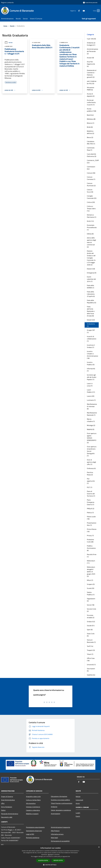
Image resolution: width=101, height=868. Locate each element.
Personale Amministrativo (10, 814)
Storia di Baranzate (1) (91, 641)
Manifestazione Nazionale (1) (92, 414)
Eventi (78, 816)
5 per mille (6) (91, 39)
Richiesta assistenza (33, 838)
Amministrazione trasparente (61, 827)
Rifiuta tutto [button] (58, 860)
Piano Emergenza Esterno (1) (91, 502)
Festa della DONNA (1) (90, 287)
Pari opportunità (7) (91, 481)
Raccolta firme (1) (92, 556)
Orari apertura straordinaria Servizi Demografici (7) (92, 451)
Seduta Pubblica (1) (91, 593)
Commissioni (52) (91, 168)
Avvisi (78, 803)
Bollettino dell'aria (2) (90, 132)
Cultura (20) (91, 202)
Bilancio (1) (91, 123)
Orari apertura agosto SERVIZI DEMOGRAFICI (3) (92, 438)
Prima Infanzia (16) (92, 530)
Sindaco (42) (91, 622)
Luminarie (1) (91, 400)
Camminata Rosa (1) (91, 149)
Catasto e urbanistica (33, 810)
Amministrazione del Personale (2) (92, 51)
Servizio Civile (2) (91, 610)
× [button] (99, 847)
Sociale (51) (91, 626)
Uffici (3, 803)
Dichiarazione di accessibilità (60, 841)
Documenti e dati (7, 817)
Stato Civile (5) (91, 635)
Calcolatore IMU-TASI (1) (91, 143)
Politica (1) (90, 513)
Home (5, 26)
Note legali (54, 838)
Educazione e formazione (59, 796)
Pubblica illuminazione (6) (91, 548)
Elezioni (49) (91, 269)
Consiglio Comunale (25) (92, 197)
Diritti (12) (90, 221)
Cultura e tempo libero (33, 800)
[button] (51, 865)
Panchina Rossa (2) (90, 474)
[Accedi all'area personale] (90, 3)
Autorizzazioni (56, 814)
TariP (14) (90, 646)
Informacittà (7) (91, 370)
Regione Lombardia (7, 2)
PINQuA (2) (91, 509)
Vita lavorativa (31, 803)
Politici (3, 810)
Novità (12, 26)
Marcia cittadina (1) (91, 420)
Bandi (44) (90, 115)
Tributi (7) (90, 654)
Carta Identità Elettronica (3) (92, 155)
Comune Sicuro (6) (90, 191)
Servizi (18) (91, 605)
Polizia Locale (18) (91, 518)
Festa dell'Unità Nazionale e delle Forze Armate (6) (91, 311)
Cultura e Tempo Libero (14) (91, 209)
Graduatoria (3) (91, 325)
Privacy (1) (90, 535)
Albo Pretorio (55, 831)
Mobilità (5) (91, 429)
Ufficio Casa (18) (91, 659)
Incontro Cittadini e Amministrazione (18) (92, 355)
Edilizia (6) (90, 234)
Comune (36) (91, 173)
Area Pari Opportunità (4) (91, 64)
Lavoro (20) (91, 396)
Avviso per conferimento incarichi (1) (91, 102)
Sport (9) (90, 630)
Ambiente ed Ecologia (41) (91, 44)
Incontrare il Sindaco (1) (91, 346)
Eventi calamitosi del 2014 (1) (91, 279)
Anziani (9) (90, 58)
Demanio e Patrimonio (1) (92, 216)
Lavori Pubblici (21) (91, 391)
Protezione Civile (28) (90, 541)
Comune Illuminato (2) (91, 184)
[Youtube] (81, 11)
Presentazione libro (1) (92, 524)
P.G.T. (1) (90, 487)
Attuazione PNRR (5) (91, 89)
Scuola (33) (91, 588)
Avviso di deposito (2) (91, 95)
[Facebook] (76, 11)
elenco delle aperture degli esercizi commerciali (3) (91, 242)
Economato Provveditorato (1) (92, 227)
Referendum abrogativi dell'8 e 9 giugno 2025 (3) (91, 572)
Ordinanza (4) (91, 468)
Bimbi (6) (90, 127)
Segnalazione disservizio (34, 831)
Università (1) (91, 665)
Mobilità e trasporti (32, 814)
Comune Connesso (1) (91, 178)
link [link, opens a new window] (69, 856)
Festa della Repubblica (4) (91, 301)
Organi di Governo (7, 796)
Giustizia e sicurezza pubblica (60, 800)
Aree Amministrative (8, 800)
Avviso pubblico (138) (91, 110)
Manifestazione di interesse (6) (92, 406)
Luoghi (78, 813)
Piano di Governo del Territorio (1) (91, 494)
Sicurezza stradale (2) (91, 616)
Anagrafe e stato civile (33, 796)
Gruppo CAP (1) (91, 331)
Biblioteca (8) (91, 119)
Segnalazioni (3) (91, 600)
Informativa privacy (57, 834)
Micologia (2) (91, 425)
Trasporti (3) (91, 650)
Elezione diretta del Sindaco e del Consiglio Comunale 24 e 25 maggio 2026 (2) (91, 258)
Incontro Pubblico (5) (91, 363)
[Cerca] (98, 11)
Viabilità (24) (91, 675)
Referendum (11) (91, 562)
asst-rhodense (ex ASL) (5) (92, 82)
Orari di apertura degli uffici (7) (91, 462)
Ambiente (54, 807)
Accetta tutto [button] (43, 860)
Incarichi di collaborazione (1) (92, 339)
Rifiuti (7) (90, 580)
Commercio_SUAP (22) (93, 161)
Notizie (9, 43)
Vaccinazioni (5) (91, 670)
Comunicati (79, 800)
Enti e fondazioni (7, 807)
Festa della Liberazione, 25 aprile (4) (91, 294)
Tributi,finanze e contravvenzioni (62, 803)
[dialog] (50, 857)
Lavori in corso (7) (90, 385)
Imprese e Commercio (33, 807)
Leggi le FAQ (30, 834)
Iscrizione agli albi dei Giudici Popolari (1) (92, 377)
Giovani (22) (91, 320)
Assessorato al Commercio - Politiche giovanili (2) (92, 74)
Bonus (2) (90, 137)
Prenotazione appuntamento (35, 827)
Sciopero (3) (91, 584)
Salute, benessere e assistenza (61, 810)
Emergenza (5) (92, 273)
